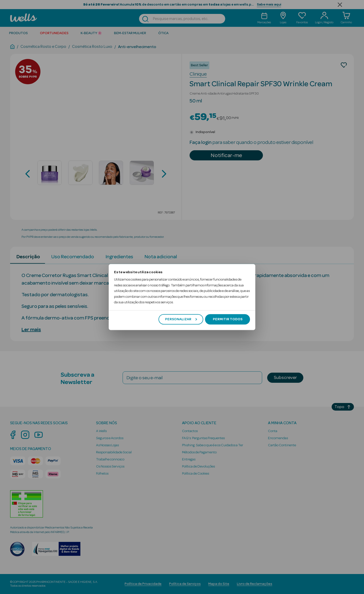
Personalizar (181, 319)
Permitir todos (228, 319)
